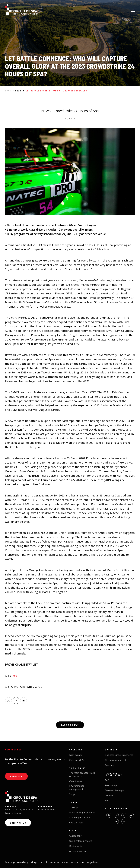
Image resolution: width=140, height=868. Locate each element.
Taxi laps (74, 808)
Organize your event (116, 760)
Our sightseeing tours (81, 841)
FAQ (107, 781)
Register (17, 777)
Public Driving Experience (82, 813)
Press (108, 801)
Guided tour (75, 836)
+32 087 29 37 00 (46, 810)
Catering (109, 765)
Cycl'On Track (76, 823)
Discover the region (115, 791)
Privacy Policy (55, 863)
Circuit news (76, 782)
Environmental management (77, 788)
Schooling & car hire (80, 818)
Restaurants (76, 846)
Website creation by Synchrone (85, 863)
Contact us (18, 823)
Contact (109, 796)
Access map (111, 786)
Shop (72, 795)
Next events (75, 755)
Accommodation (78, 851)
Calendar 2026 (77, 760)
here (14, 676)
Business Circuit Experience (119, 755)
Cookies (66, 863)
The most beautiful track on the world (82, 775)
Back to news (70, 725)
